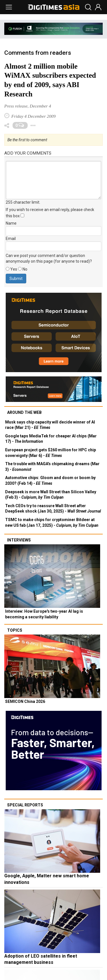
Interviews (19, 540)
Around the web (24, 412)
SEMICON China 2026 (25, 701)
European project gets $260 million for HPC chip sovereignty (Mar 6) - (51, 453)
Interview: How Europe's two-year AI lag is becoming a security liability (44, 614)
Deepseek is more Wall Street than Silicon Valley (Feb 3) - (51, 495)
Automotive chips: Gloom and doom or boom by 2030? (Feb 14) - (50, 480)
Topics (15, 630)
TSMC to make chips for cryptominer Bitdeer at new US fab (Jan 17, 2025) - (52, 522)
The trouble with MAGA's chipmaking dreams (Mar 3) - (52, 467)
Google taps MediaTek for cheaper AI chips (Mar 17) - (51, 439)
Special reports (25, 805)
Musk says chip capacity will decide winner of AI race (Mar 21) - (50, 425)
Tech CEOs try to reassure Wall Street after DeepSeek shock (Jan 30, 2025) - (53, 509)
